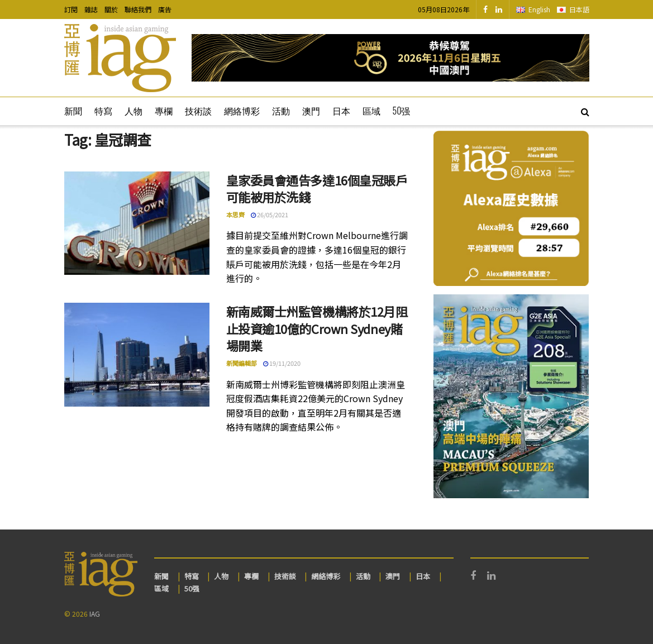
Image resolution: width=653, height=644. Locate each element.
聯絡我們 (138, 9)
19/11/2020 (282, 363)
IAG (95, 614)
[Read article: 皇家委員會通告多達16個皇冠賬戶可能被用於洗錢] (137, 223)
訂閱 (71, 9)
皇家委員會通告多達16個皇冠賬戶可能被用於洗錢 (317, 189)
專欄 (164, 111)
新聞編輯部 (242, 363)
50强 (402, 111)
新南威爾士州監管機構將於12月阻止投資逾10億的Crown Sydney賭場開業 (317, 328)
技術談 (198, 111)
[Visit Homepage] (120, 58)
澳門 (311, 111)
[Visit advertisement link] (390, 58)
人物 (134, 111)
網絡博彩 (242, 111)
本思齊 (235, 214)
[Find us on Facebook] (485, 9)
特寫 (103, 111)
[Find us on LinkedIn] (499, 9)
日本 (341, 111)
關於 (111, 9)
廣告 (165, 9)
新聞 (73, 111)
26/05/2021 (270, 214)
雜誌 (91, 9)
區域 (371, 111)
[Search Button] (585, 111)
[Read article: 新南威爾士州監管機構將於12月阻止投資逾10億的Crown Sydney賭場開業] (137, 355)
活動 (281, 111)
